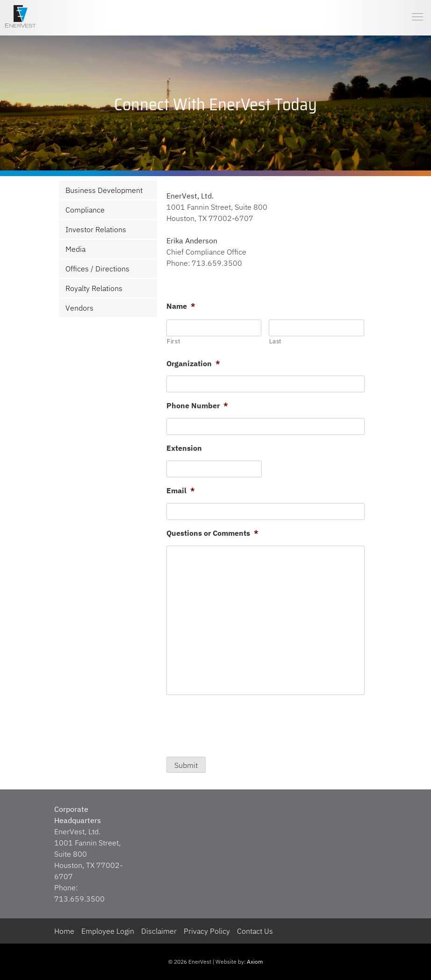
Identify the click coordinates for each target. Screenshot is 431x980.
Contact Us (255, 931)
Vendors (79, 308)
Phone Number (197, 405)
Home (64, 931)
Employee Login (108, 931)
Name (181, 306)
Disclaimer (159, 931)
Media (75, 249)
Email (181, 490)
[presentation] (237, 724)
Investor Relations (96, 229)
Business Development (104, 190)
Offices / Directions (97, 269)
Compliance (85, 210)
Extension (184, 448)
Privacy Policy (207, 931)
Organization (193, 363)
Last (275, 341)
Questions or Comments (212, 533)
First (173, 341)
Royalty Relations (94, 288)
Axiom (255, 962)
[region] (215, 104)
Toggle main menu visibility (418, 9)
